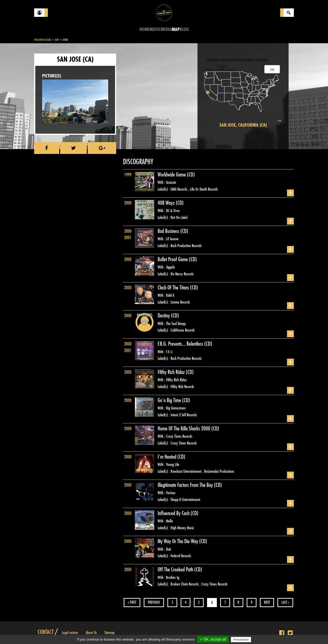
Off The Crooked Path (176, 570)
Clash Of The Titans (174, 288)
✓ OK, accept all (213, 639)
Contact (46, 632)
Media (166, 29)
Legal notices (70, 633)
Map (176, 29)
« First (132, 602)
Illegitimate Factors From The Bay (186, 485)
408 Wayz (167, 203)
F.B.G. (170, 352)
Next (267, 602)
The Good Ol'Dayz (43, 40)
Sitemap (109, 633)
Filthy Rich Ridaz (172, 372)
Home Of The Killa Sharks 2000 (184, 429)
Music (155, 29)
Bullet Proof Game (173, 259)
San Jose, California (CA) (243, 125)
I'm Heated (168, 457)
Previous (154, 602)
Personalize (241, 640)
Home (145, 29)
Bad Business (169, 231)
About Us (91, 633)
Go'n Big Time (170, 400)
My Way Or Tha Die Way (178, 541)
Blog (184, 29)
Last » (285, 602)
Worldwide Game (172, 175)
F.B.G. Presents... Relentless (181, 344)
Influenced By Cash (174, 513)
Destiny (164, 316)
